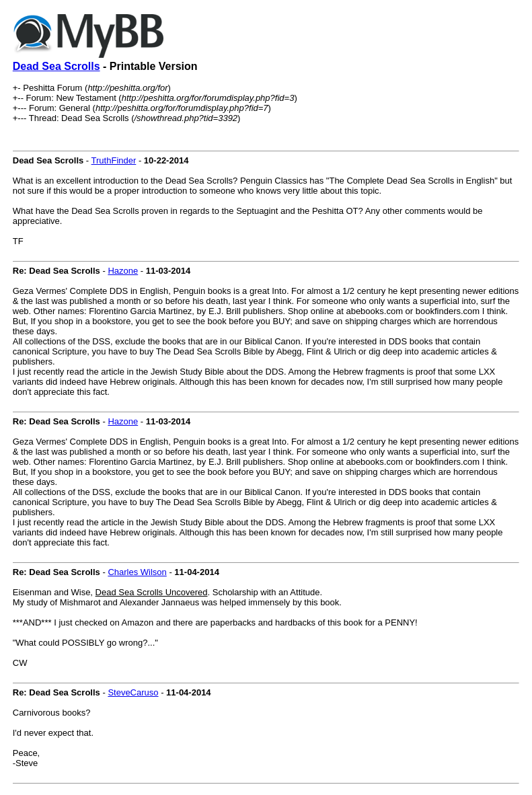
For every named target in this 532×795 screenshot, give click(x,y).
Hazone (123, 271)
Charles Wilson (137, 572)
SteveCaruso (133, 692)
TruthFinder (114, 160)
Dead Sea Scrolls (56, 66)
